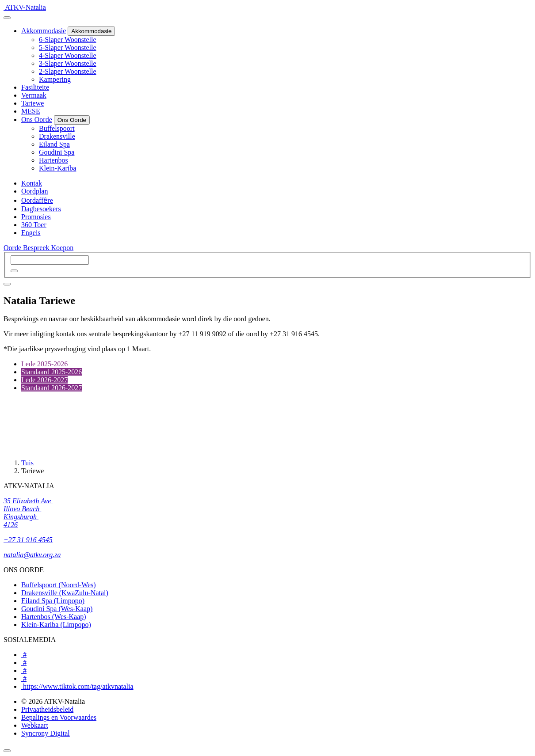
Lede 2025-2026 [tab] (44, 364)
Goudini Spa (57, 152)
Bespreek (37, 248)
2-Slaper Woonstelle (68, 71)
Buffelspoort (57, 128)
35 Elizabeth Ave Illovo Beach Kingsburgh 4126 (28, 513)
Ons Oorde (37, 120)
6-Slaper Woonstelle (68, 40)
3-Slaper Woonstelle (68, 63)
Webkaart (35, 725)
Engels (31, 233)
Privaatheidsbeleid (47, 709)
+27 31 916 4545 (28, 540)
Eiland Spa (54, 144)
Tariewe (32, 103)
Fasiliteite (35, 87)
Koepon (63, 248)
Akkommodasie (44, 31)
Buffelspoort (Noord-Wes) (59, 585)
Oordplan (34, 191)
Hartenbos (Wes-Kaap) (54, 617)
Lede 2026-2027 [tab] (44, 380)
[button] (14, 271)
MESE (31, 111)
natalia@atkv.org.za (32, 555)
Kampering (55, 79)
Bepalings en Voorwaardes (59, 717)
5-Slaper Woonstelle (68, 47)
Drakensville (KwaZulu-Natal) (65, 593)
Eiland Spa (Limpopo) (53, 601)
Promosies (36, 217)
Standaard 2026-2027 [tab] (52, 388)
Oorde (13, 248)
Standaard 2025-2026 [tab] (52, 372)
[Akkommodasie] (91, 31)
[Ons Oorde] (72, 120)
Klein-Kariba (57, 168)
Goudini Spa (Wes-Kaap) (57, 609)
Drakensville (57, 136)
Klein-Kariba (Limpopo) (56, 625)
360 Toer (34, 225)
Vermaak (34, 95)
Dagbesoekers (41, 209)
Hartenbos (53, 160)
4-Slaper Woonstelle (68, 55)
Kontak (32, 183)
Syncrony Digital (46, 733)
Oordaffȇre (37, 200)
